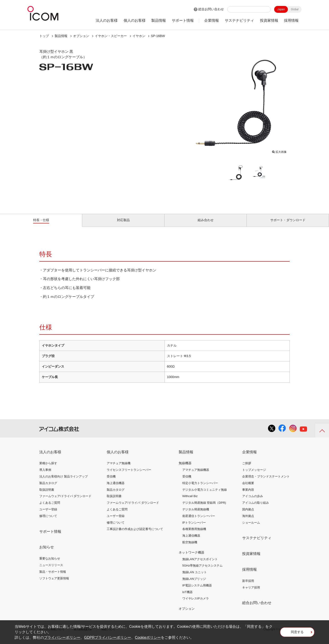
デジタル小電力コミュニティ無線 (205, 495)
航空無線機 (190, 547)
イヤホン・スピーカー (111, 36)
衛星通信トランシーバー (199, 521)
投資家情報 (269, 20)
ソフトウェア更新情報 (54, 583)
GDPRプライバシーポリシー (108, 637)
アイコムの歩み (253, 501)
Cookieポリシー (148, 637)
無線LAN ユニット (195, 577)
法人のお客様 (107, 20)
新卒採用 (248, 586)
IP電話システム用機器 (197, 591)
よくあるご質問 (50, 508)
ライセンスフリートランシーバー (129, 475)
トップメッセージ (254, 475)
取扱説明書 (47, 495)
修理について (48, 521)
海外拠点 (248, 521)
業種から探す (48, 468)
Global (295, 9)
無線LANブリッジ (194, 584)
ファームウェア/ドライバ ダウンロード (65, 501)
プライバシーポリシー (62, 637)
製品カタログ (48, 488)
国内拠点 (248, 515)
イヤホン (139, 36)
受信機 (111, 482)
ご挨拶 (247, 468)
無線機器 (185, 468)
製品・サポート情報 (53, 577)
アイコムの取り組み (256, 508)
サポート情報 (183, 20)
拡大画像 (279, 151)
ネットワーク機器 (191, 558)
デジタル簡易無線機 (196, 515)
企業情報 (212, 20)
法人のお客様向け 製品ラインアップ (64, 482)
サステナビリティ (239, 20)
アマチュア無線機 (119, 468)
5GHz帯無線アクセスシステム (202, 571)
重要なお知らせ (50, 564)
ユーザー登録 (48, 515)
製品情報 (159, 20)
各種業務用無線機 (194, 534)
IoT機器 (187, 597)
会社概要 (248, 488)
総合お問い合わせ (211, 9)
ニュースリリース (51, 570)
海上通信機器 (116, 488)
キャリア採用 (251, 592)
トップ (44, 36)
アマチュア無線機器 (196, 475)
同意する (297, 633)
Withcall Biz (190, 501)
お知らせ (47, 552)
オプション (81, 36)
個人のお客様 (135, 20)
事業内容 (248, 495)
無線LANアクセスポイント (200, 564)
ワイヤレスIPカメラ (196, 604)
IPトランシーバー (194, 528)
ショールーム (251, 528)
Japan (281, 9)
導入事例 (45, 475)
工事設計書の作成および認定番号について (135, 534)
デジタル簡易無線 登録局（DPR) (204, 508)
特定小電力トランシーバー (200, 488)
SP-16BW (158, 36)
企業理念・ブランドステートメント (266, 482)
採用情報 (291, 20)
